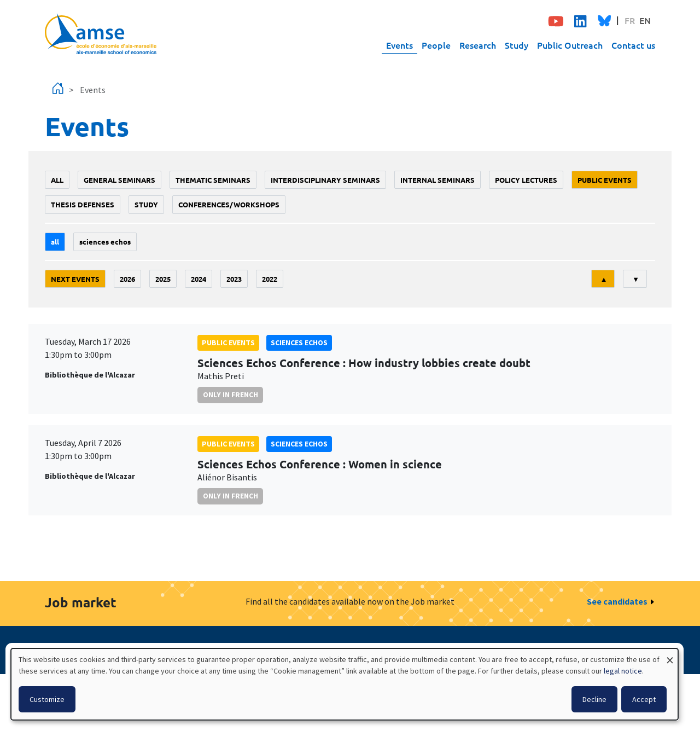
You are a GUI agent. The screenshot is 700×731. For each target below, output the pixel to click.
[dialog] (345, 684)
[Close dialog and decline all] (670, 655)
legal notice (623, 671)
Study (517, 45)
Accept (644, 699)
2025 (163, 279)
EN (645, 20)
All (57, 180)
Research (478, 45)
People (436, 45)
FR (630, 20)
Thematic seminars (213, 180)
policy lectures (526, 180)
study (146, 204)
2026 (127, 279)
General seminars (119, 180)
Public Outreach (570, 45)
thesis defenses (83, 204)
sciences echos (105, 242)
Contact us (633, 45)
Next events (75, 279)
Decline (594, 699)
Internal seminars (437, 180)
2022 (270, 279)
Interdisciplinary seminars (325, 180)
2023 (234, 279)
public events (605, 180)
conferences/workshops (229, 204)
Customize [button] (47, 699)
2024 (199, 279)
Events (399, 45)
